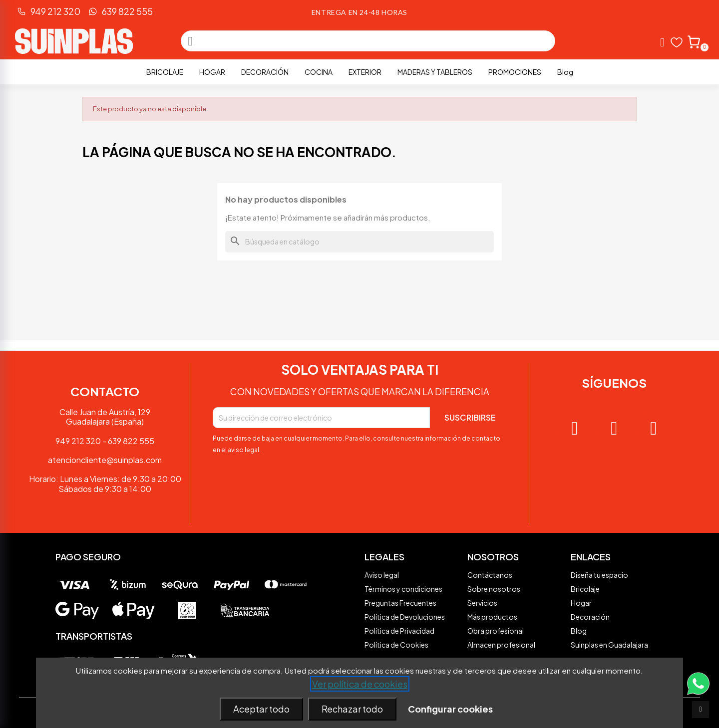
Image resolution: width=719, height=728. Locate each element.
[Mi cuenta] (662, 42)
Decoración (265, 72)
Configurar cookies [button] (450, 709)
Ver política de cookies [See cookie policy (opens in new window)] (360, 684)
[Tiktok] (654, 429)
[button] (693, 41)
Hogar (212, 72)
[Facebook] (614, 429)
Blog (565, 72)
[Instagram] (575, 429)
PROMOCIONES (515, 72)
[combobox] (369, 41)
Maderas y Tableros (435, 72)
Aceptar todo (261, 709)
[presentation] (289, 483)
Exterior (365, 72)
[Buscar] (359, 242)
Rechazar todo (352, 709)
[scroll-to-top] (701, 710)
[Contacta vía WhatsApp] (698, 695)
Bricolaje (165, 72)
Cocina (319, 72)
